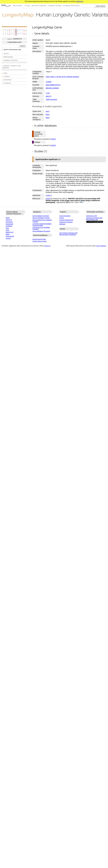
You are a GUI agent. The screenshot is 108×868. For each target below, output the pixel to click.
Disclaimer (9, 222)
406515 (49, 96)
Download (7, 80)
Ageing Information (72, 5)
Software (62, 224)
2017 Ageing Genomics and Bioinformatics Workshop (68, 234)
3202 (48, 199)
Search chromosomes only (11, 50)
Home (8, 218)
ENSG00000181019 (53, 85)
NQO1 (54, 139)
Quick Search (101, 6)
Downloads (9, 224)
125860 (49, 82)
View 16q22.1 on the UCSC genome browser (62, 77)
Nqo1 (48, 114)
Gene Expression (65, 216)
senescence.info (92, 216)
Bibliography (8, 57)
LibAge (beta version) (40, 241)
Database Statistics (11, 60)
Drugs (28, 5)
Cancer (62, 218)
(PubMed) (81, 202)
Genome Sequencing (66, 220)
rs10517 (49, 195)
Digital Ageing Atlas (39, 239)
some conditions (101, 246)
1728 (48, 93)
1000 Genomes (51, 99)
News (8, 234)
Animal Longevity (40, 5)
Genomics (18, 5)
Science (8, 238)
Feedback (7, 83)
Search (23, 46)
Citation (7, 76)
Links (7, 230)
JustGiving (80, 1)
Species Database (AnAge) (41, 218)
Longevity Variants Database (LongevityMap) (42, 225)
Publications (10, 236)
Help (5, 73)
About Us (9, 220)
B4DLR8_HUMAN (52, 88)
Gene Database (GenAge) (41, 216)
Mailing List (10, 232)
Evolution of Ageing (66, 222)
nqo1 (48, 111)
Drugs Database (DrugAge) (41, 231)
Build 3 (10, 39)
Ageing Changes (55, 5)
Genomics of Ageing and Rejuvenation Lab (94, 219)
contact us (47, 246)
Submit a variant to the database (12, 67)
